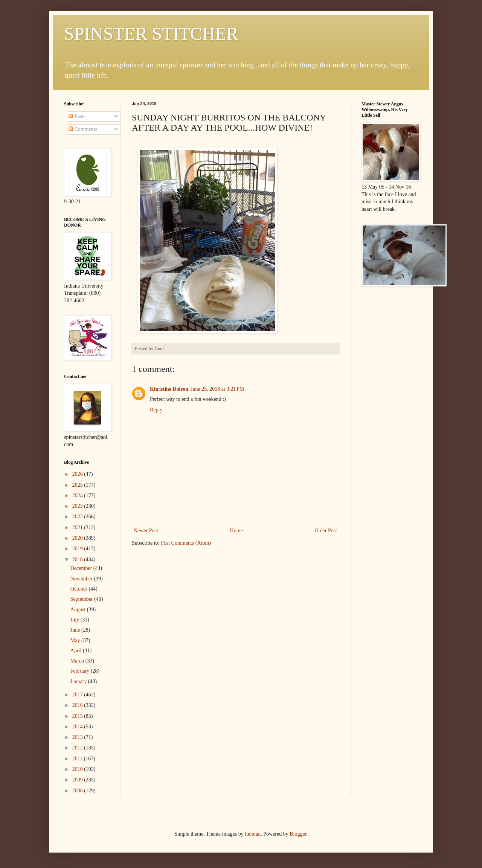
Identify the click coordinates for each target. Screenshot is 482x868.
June (76, 630)
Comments (83, 129)
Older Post (326, 531)
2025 (78, 485)
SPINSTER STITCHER (151, 34)
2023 (78, 506)
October (80, 589)
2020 (78, 538)
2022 (78, 517)
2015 (78, 716)
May (76, 640)
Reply (156, 410)
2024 (78, 496)
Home (236, 531)
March (78, 661)
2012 (78, 748)
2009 (78, 780)
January (79, 681)
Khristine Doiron (169, 389)
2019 (78, 549)
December (82, 568)
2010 (78, 769)
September (82, 599)
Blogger (298, 834)
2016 (78, 705)
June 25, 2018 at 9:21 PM (217, 389)
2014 (78, 727)
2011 (78, 759)
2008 (78, 791)
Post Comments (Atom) (186, 543)
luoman (253, 834)
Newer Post (146, 531)
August (79, 610)
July (76, 620)
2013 (78, 737)
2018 (78, 560)
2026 (78, 474)
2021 (78, 528)
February (81, 671)
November (82, 579)
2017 (78, 695)
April (77, 651)
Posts (77, 116)
